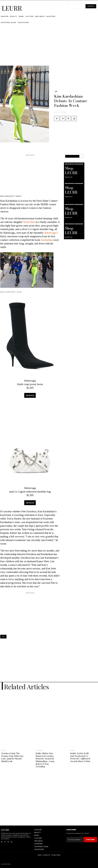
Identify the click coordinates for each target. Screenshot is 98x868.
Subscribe (90, 839)
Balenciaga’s (51, 233)
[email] (75, 839)
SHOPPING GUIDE (72, 156)
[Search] (91, 6)
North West (29, 222)
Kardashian (47, 240)
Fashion (39, 750)
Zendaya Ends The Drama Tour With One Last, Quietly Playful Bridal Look (12, 757)
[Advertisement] (49, 48)
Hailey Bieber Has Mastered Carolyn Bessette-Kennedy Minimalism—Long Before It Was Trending (45, 760)
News (4, 750)
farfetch (30, 395)
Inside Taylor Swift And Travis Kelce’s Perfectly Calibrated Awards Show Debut (80, 757)
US (56, 91)
